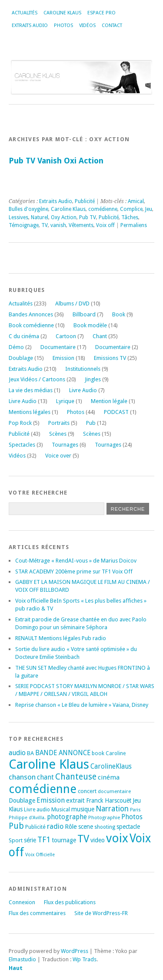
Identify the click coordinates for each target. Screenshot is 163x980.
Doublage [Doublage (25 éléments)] (22, 800)
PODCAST (116, 412)
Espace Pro (101, 13)
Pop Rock (20, 423)
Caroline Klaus (62, 13)
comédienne (103, 209)
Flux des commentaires (37, 913)
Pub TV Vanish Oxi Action (56, 161)
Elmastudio (22, 959)
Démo (16, 347)
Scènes (58, 434)
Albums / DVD (72, 303)
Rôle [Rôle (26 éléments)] (71, 827)
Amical (136, 201)
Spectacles (22, 445)
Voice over (58, 456)
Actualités (25, 13)
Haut (16, 968)
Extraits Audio (30, 25)
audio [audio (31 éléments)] (17, 753)
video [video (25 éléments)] (98, 840)
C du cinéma (24, 336)
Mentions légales (30, 412)
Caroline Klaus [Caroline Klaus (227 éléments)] (49, 764)
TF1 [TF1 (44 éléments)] (44, 839)
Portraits (59, 423)
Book (119, 314)
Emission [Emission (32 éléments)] (51, 800)
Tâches (130, 217)
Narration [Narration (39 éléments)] (112, 809)
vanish (58, 225)
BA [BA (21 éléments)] (30, 753)
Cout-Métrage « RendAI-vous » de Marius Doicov (76, 561)
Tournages (65, 445)
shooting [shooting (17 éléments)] (105, 827)
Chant (100, 336)
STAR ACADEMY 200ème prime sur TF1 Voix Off (74, 571)
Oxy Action (64, 217)
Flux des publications (70, 902)
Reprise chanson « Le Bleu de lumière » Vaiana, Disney (82, 705)
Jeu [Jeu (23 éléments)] (137, 800)
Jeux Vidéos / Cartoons (37, 379)
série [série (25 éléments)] (30, 840)
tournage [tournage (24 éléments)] (64, 840)
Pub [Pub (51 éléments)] (16, 826)
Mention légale (109, 401)
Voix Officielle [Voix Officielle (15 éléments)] (40, 855)
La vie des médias (31, 390)
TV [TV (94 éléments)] (83, 839)
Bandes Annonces (31, 314)
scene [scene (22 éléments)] (86, 827)
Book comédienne (31, 325)
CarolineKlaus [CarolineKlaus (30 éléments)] (111, 766)
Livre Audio (83, 390)
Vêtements (81, 225)
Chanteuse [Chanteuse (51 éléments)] (76, 777)
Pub (91, 423)
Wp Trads (85, 959)
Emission (63, 358)
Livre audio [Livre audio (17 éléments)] (37, 810)
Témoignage (24, 225)
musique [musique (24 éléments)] (83, 809)
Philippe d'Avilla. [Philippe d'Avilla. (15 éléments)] (27, 818)
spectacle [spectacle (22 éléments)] (128, 827)
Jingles (93, 379)
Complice (131, 209)
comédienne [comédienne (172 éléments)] (43, 789)
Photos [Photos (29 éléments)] (132, 817)
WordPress (75, 951)
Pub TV (88, 217)
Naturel (40, 217)
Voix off (105, 225)
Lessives (18, 217)
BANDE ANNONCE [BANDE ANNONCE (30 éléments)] (63, 753)
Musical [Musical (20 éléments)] (61, 809)
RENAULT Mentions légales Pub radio (61, 638)
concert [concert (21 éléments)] (87, 791)
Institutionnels (83, 369)
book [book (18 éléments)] (98, 753)
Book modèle (90, 325)
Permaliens (134, 225)
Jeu (149, 209)
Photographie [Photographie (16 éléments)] (104, 817)
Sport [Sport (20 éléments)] (16, 840)
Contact (112, 25)
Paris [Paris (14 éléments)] (135, 810)
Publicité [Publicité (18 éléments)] (35, 827)
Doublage (21, 358)
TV (45, 225)
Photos (63, 25)
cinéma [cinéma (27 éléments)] (109, 777)
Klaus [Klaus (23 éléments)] (16, 809)
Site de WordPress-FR (101, 913)
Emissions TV (110, 358)
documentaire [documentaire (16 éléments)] (114, 791)
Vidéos (87, 25)
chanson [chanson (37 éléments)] (22, 777)
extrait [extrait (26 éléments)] (75, 800)
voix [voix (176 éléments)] (117, 838)
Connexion (22, 902)
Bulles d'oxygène (28, 209)
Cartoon (66, 336)
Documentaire (58, 347)
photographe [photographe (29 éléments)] (67, 817)
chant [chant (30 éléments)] (45, 777)
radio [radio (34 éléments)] (55, 826)
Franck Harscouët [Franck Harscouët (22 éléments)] (109, 800)
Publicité (85, 201)
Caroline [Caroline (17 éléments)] (116, 753)
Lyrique (65, 401)
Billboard (84, 314)
